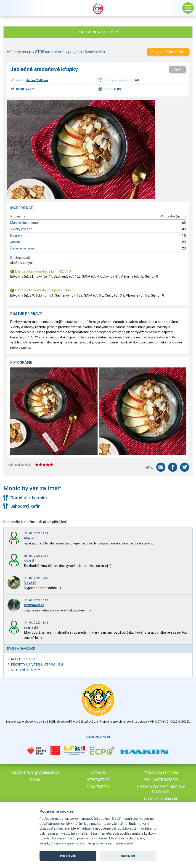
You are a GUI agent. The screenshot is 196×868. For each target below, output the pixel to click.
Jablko (15, 242)
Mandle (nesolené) (24, 223)
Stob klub (98, 8)
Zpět (177, 69)
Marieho (31, 538)
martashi (31, 627)
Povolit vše (68, 856)
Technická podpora (161, 773)
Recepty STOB (23, 659)
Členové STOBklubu (161, 799)
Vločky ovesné (21, 229)
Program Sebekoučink (168, 52)
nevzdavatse (34, 605)
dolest (29, 560)
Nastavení (128, 856)
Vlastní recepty (26, 670)
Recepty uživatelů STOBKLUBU (37, 665)
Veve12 (30, 583)
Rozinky (16, 236)
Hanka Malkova (37, 80)
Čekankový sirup (23, 248)
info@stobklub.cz (43, 773)
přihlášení (59, 522)
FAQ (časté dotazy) (161, 780)
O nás (35, 780)
